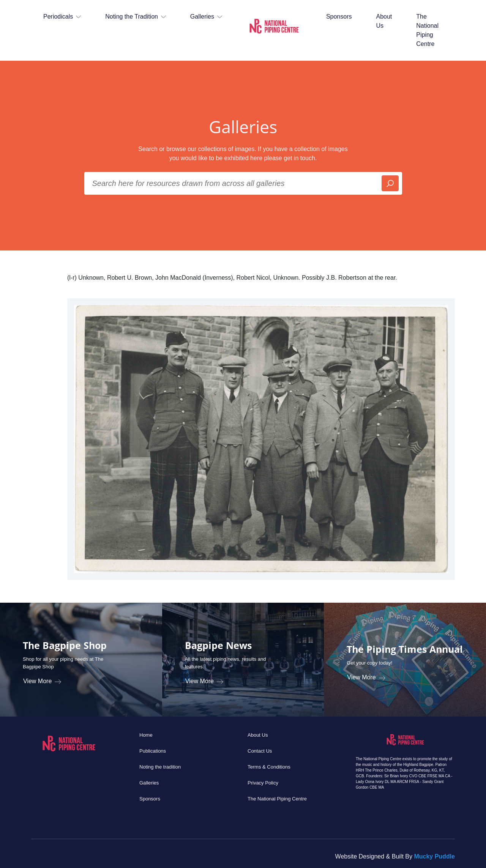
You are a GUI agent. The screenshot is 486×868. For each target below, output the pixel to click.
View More (42, 681)
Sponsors (339, 17)
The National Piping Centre (427, 30)
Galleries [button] (206, 17)
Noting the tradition (160, 767)
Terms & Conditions (269, 767)
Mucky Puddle (434, 856)
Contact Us (260, 751)
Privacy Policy (263, 783)
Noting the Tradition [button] (136, 17)
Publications (153, 751)
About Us (384, 21)
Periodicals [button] (62, 17)
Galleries (149, 783)
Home (146, 735)
